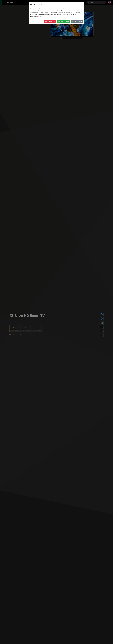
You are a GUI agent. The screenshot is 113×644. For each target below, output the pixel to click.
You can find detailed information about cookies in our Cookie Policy (46, 15)
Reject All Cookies (50, 21)
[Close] (82, 4)
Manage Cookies (77, 21)
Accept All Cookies (63, 21)
